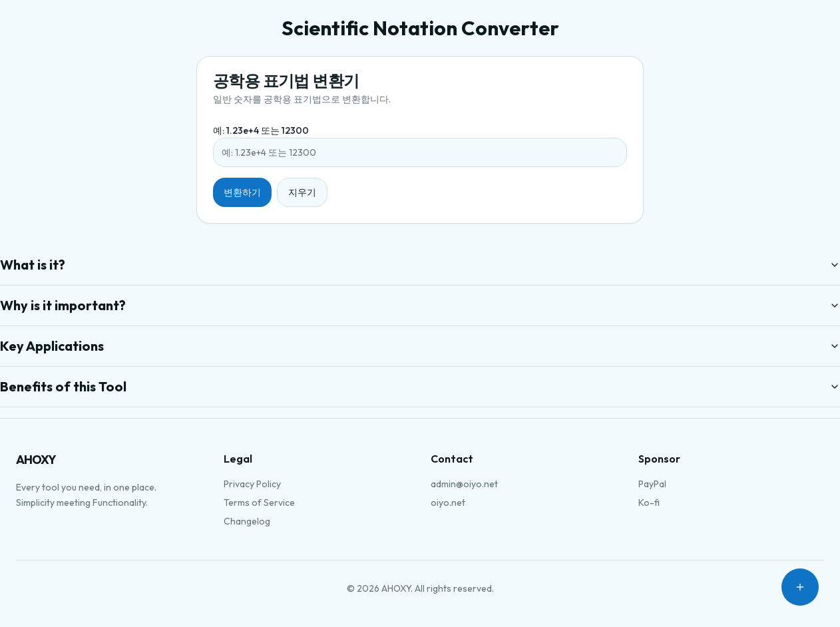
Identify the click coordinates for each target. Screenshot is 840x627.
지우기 (302, 192)
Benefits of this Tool (420, 386)
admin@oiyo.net (464, 484)
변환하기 (242, 192)
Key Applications (420, 346)
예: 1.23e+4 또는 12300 (261, 130)
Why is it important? (420, 305)
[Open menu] (800, 587)
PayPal (652, 484)
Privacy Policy (252, 484)
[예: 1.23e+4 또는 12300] (420, 152)
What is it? (420, 265)
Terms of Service (259, 503)
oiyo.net (448, 503)
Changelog (247, 521)
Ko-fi (649, 503)
